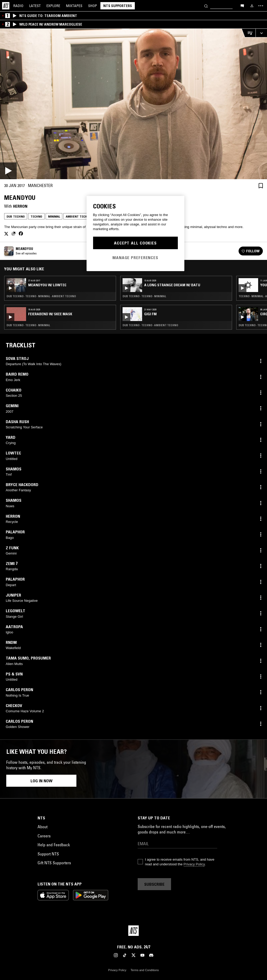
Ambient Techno (78, 216)
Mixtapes (74, 6)
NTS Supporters (118, 6)
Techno (36, 216)
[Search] (206, 6)
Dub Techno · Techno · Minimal (28, 325)
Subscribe (154, 884)
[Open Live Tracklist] (248, 33)
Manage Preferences (135, 258)
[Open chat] (242, 5)
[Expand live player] (261, 33)
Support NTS (48, 854)
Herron (20, 206)
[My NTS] (252, 6)
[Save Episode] (261, 186)
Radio (18, 6)
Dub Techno (16, 216)
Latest (35, 6)
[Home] (6, 6)
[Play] (133, 104)
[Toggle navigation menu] (261, 6)
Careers (44, 836)
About (43, 827)
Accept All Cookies (135, 243)
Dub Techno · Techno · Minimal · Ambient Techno (41, 296)
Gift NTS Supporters (54, 863)
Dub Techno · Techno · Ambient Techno (150, 325)
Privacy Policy (194, 864)
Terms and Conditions (145, 970)
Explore (53, 6)
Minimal (54, 216)
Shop (93, 6)
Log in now (41, 781)
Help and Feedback (54, 845)
